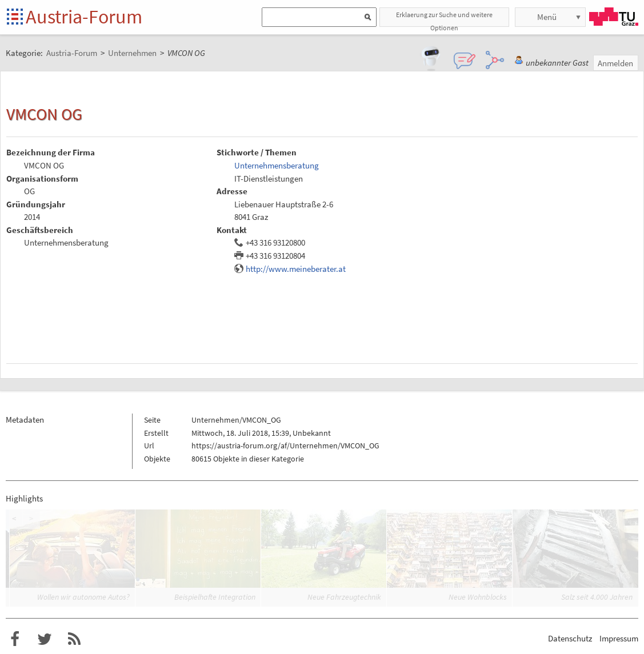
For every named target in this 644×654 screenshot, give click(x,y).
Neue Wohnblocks (478, 597)
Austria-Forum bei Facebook (15, 639)
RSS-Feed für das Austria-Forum (74, 639)
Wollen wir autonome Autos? (83, 597)
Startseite (16, 17)
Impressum (619, 638)
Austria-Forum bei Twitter (45, 639)
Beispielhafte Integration (215, 597)
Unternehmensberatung (277, 165)
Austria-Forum (84, 17)
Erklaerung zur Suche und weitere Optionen (444, 19)
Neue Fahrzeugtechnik (344, 597)
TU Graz (614, 17)
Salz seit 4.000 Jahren (597, 597)
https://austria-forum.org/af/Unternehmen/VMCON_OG (285, 446)
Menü (547, 17)
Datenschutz (570, 638)
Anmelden (615, 63)
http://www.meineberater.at (296, 269)
